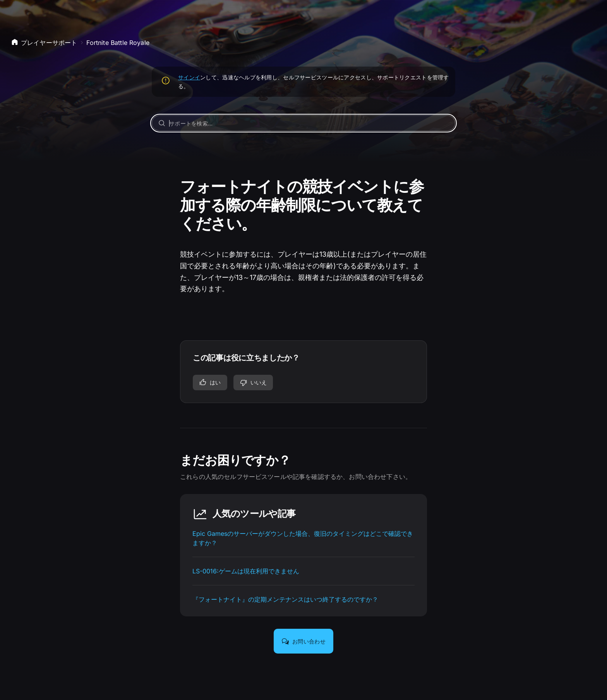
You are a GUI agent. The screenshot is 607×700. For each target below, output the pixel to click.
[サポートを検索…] (303, 123)
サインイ (189, 77)
